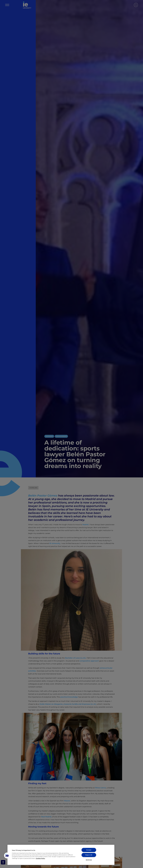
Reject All (89, 855)
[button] (7, 855)
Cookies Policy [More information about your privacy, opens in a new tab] (40, 858)
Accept (89, 850)
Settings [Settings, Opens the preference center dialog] (89, 860)
